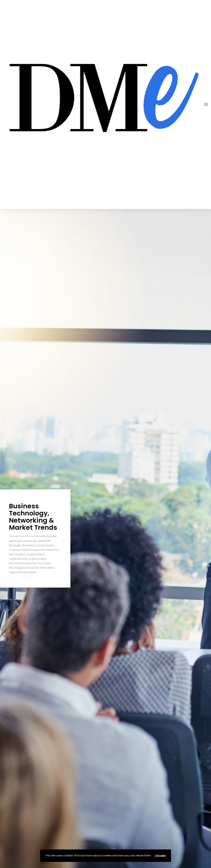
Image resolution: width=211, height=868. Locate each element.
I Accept (160, 855)
